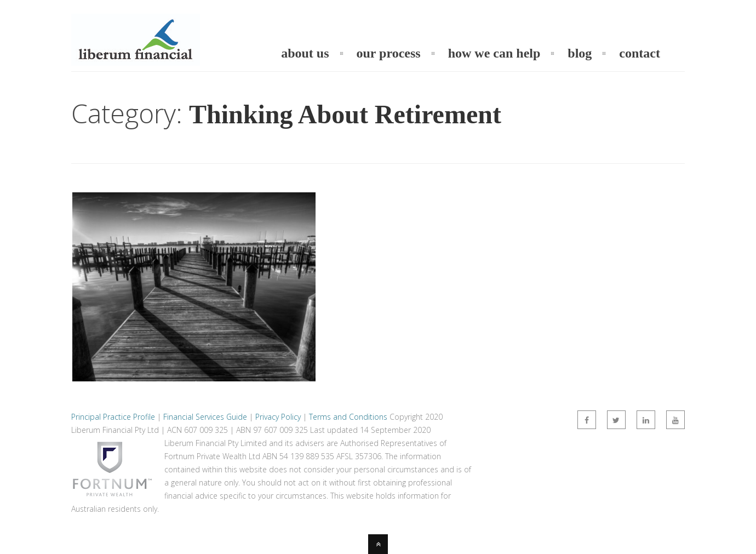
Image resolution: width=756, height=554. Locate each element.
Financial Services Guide (205, 417)
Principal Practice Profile (113, 417)
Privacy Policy (278, 417)
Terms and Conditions (348, 417)
